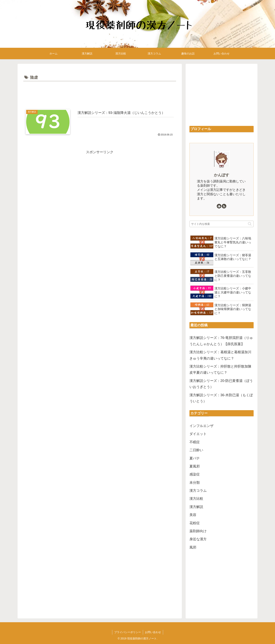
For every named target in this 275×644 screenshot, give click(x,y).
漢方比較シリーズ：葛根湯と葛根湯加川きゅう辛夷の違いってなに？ (220, 355)
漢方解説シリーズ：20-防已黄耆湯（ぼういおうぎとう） (221, 384)
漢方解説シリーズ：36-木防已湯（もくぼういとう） (221, 398)
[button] (250, 224)
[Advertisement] (100, 93)
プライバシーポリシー (128, 632)
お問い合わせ (153, 632)
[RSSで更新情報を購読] (224, 206)
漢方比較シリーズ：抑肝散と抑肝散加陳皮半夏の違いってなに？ (220, 369)
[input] (222, 224)
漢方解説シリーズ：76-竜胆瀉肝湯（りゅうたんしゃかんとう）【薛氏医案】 (221, 341)
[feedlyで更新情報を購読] (219, 206)
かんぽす (222, 175)
